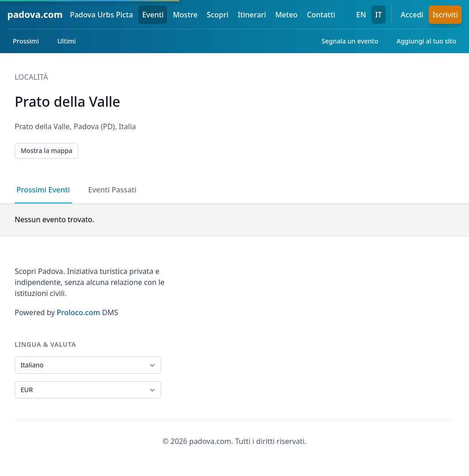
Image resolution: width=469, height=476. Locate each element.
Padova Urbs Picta (102, 15)
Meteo (286, 15)
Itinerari (252, 15)
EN (361, 15)
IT (379, 15)
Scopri (217, 15)
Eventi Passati (112, 190)
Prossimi (26, 41)
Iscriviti (445, 15)
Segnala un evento (350, 41)
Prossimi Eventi (43, 190)
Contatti (321, 15)
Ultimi (66, 41)
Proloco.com (79, 312)
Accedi (412, 15)
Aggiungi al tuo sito (426, 41)
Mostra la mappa (46, 150)
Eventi (153, 15)
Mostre (185, 15)
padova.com (35, 14)
